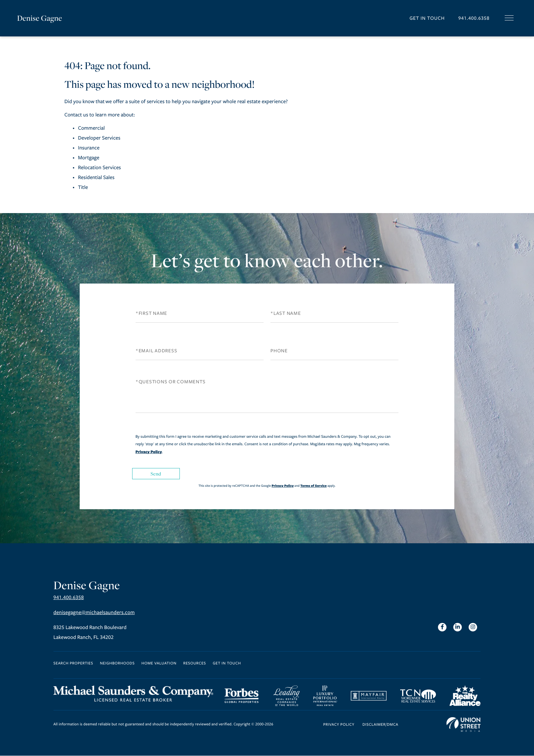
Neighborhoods (117, 664)
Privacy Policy (149, 452)
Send (156, 474)
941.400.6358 (474, 18)
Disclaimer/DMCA (380, 725)
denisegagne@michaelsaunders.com (94, 613)
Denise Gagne (40, 18)
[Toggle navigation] (509, 18)
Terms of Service (313, 486)
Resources (195, 664)
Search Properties (73, 664)
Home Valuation (159, 664)
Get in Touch (427, 18)
